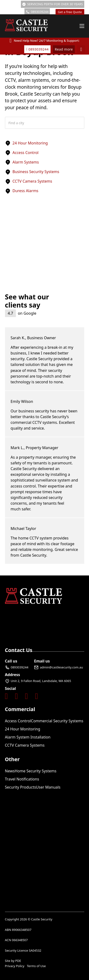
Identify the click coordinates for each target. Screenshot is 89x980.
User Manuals (48, 787)
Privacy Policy (15, 966)
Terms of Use (36, 966)
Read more (64, 49)
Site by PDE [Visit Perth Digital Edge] (13, 961)
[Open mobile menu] (82, 26)
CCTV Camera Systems (25, 745)
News (10, 771)
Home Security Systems (36, 771)
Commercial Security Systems (57, 721)
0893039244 (37, 49)
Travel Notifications (22, 779)
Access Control (18, 721)
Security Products (21, 787)
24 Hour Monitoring (23, 729)
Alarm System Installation (28, 737)
